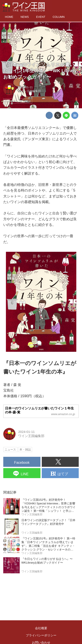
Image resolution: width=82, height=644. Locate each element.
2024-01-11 (25, 87)
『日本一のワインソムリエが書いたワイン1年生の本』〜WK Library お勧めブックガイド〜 (40, 71)
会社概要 (41, 628)
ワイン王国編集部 (30, 91)
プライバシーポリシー (41, 635)
